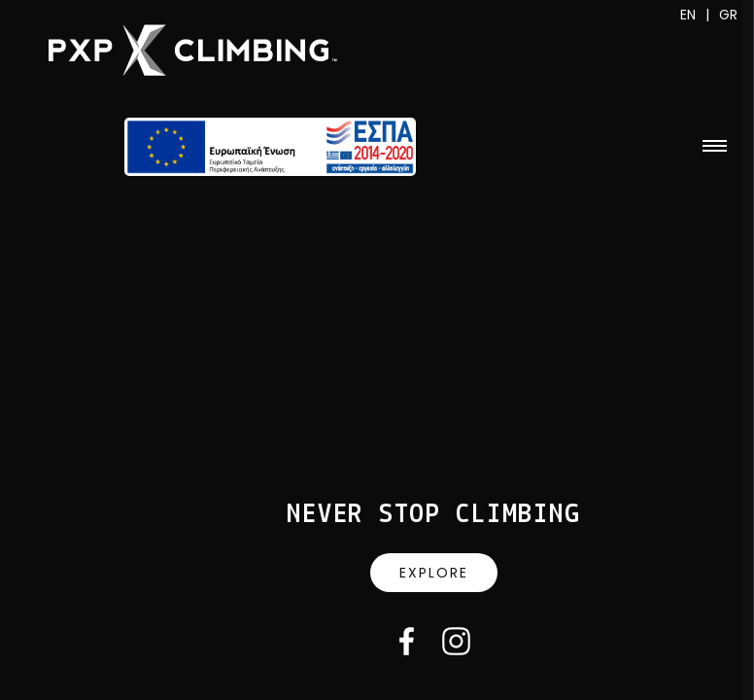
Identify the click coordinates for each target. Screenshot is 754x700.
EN (688, 15)
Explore (434, 573)
